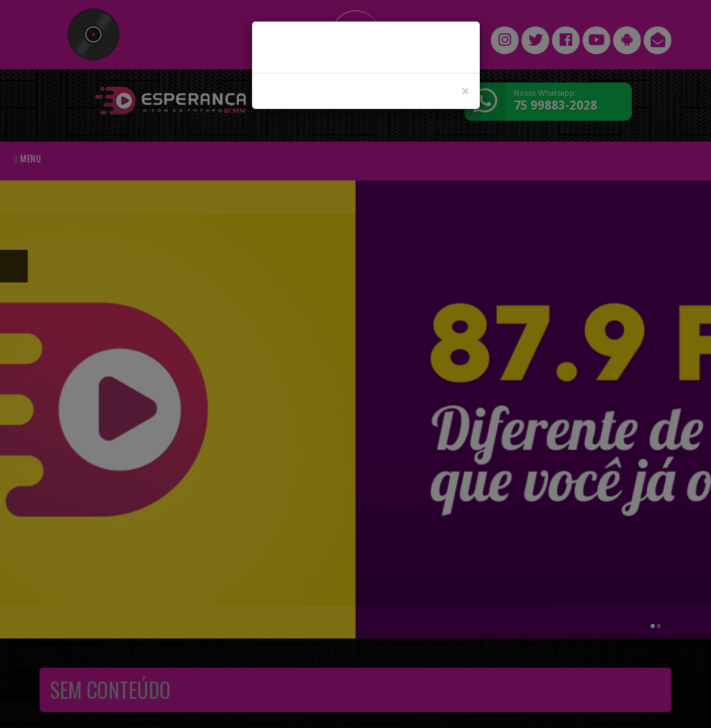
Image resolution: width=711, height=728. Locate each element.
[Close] (465, 91)
